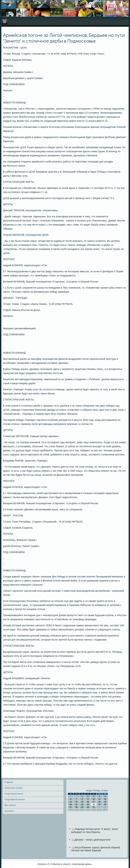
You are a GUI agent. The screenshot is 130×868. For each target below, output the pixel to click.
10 (94, 799)
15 (82, 802)
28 (76, 807)
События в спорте (13, 788)
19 (105, 802)
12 (105, 799)
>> (73, 829)
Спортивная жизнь (14, 794)
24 (94, 805)
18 (99, 802)
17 (94, 802)
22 (82, 805)
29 (82, 807)
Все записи (10, 805)
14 (76, 802)
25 (99, 805)
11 (99, 799)
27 (71, 807)
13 (71, 802)
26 (105, 805)
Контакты (9, 811)
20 (71, 805)
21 (76, 805)
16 (88, 802)
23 (88, 805)
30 (88, 807)
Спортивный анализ (15, 800)
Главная (9, 782)
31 (94, 807)
